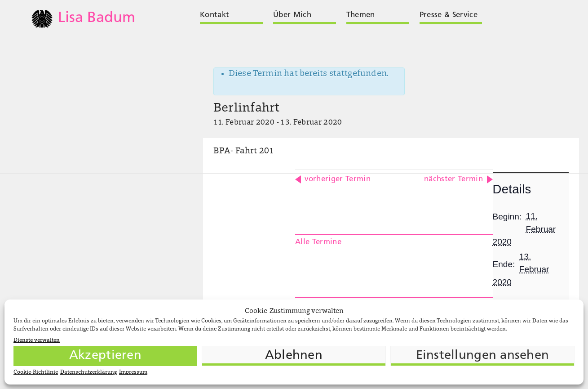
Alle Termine (318, 242)
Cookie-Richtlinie (36, 372)
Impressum (133, 372)
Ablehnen (294, 356)
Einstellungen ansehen (483, 356)
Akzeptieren (105, 356)
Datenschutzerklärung (88, 372)
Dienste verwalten (37, 340)
